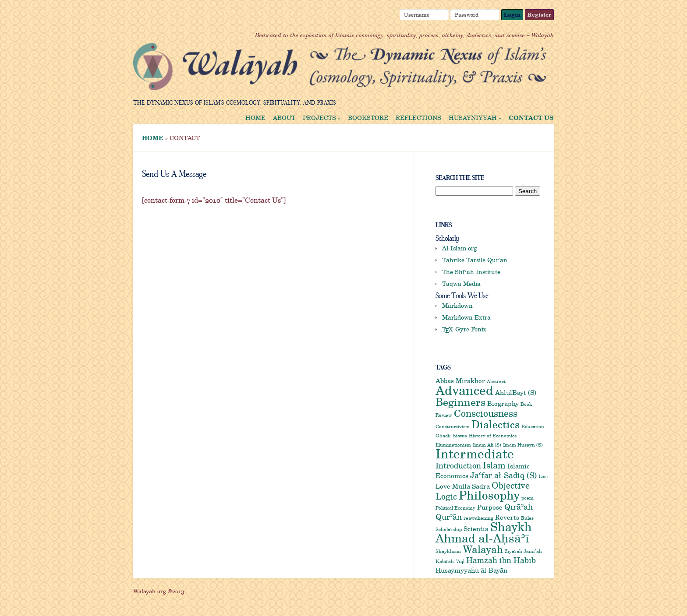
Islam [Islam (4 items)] (494, 465)
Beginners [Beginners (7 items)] (460, 401)
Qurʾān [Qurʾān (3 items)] (449, 517)
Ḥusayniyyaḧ (475, 118)
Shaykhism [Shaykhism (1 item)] (448, 551)
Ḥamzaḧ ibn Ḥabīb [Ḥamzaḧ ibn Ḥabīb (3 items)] (501, 560)
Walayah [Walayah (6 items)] (483, 549)
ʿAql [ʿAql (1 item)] (460, 561)
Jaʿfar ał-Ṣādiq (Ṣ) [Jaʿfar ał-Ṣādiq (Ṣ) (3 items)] (503, 475)
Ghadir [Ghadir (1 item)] (443, 436)
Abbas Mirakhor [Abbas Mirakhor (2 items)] (460, 380)
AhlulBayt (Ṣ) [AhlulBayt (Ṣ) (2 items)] (516, 392)
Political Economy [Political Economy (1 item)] (455, 508)
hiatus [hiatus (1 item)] (460, 436)
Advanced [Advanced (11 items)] (464, 390)
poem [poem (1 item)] (528, 498)
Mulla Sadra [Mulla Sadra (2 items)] (471, 486)
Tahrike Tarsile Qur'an (475, 260)
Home (255, 118)
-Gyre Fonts (464, 329)
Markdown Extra (466, 317)
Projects (322, 118)
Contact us (531, 118)
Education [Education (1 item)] (533, 426)
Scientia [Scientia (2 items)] (476, 528)
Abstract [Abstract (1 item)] (496, 381)
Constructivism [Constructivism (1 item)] (453, 426)
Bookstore (368, 118)
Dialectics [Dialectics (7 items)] (496, 424)
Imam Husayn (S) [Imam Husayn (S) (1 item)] (523, 445)
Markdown (457, 305)
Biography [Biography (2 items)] (503, 403)
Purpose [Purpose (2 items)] (490, 507)
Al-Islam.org (460, 248)
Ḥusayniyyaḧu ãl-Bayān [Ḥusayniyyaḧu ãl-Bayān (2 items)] (471, 570)
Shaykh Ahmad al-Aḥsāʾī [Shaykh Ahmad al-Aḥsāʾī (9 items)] (484, 532)
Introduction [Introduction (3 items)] (458, 465)
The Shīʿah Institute (471, 272)
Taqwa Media (461, 283)
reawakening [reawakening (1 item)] (478, 518)
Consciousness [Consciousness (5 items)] (486, 413)
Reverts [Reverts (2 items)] (507, 517)
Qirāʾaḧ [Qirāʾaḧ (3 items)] (519, 507)
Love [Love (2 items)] (443, 486)
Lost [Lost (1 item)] (543, 476)
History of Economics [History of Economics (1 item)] (493, 436)
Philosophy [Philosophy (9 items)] (489, 495)
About (284, 118)
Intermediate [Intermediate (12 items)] (475, 453)
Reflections (418, 118)
